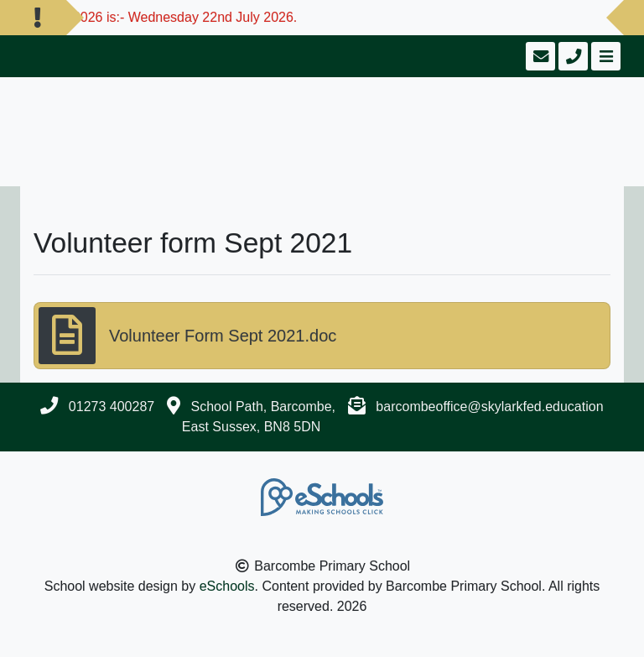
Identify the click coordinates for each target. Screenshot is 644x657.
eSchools (227, 586)
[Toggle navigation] (604, 56)
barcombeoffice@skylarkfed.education (489, 407)
